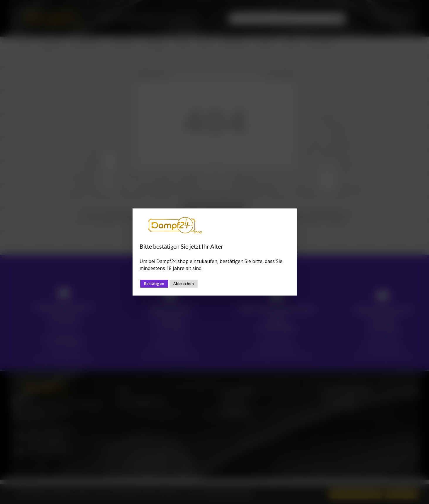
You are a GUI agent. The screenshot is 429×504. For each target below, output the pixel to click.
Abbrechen (184, 284)
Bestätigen (154, 284)
